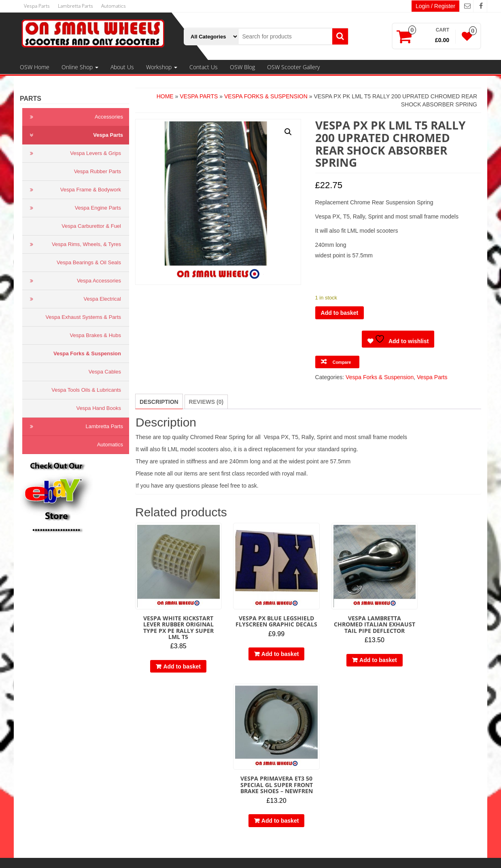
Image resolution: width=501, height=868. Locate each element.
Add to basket (340, 313)
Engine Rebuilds (175, 794)
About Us (122, 67)
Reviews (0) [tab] (206, 402)
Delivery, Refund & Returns (62, 746)
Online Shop (80, 67)
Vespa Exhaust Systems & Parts (83, 317)
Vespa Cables (105, 372)
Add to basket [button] (177, 656)
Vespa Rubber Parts (98, 171)
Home (165, 96)
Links (35, 762)
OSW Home (35, 67)
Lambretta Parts (75, 6)
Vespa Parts (37, 6)
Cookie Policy (45, 754)
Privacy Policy (46, 738)
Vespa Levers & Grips (74, 153)
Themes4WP (305, 856)
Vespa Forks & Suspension (87, 353)
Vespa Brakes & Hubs (96, 335)
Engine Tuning (173, 786)
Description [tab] (159, 402)
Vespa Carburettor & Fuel (91, 226)
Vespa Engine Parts (74, 208)
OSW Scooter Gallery (293, 67)
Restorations (171, 802)
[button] (288, 132)
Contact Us (204, 67)
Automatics (114, 6)
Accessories (75, 117)
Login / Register (435, 6)
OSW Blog (242, 67)
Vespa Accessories (74, 281)
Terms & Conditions (52, 730)
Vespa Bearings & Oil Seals (89, 262)
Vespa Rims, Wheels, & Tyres (74, 244)
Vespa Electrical (74, 299)
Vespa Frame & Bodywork (74, 190)
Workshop (162, 67)
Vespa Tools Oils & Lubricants (86, 390)
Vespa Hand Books (99, 408)
